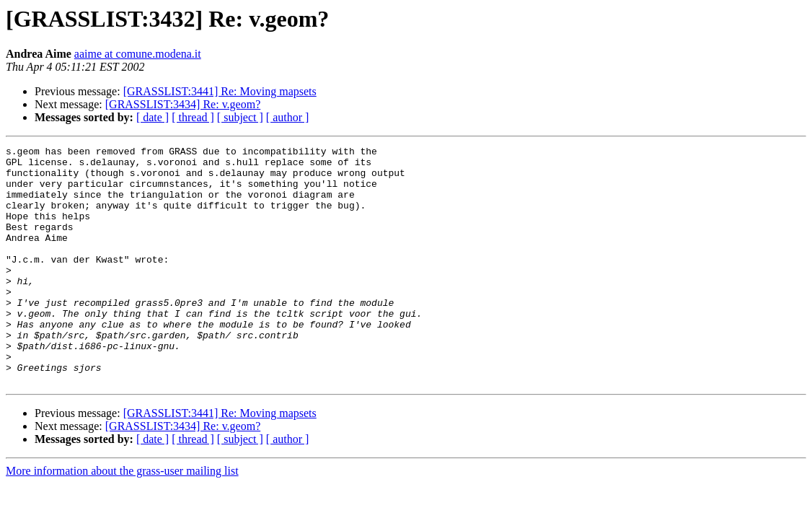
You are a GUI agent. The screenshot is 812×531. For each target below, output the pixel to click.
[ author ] (288, 117)
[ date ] (153, 117)
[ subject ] (240, 117)
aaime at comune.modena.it (138, 54)
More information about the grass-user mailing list (122, 518)
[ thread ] (193, 117)
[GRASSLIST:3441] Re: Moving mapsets (220, 91)
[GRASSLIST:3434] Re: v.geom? (183, 104)
